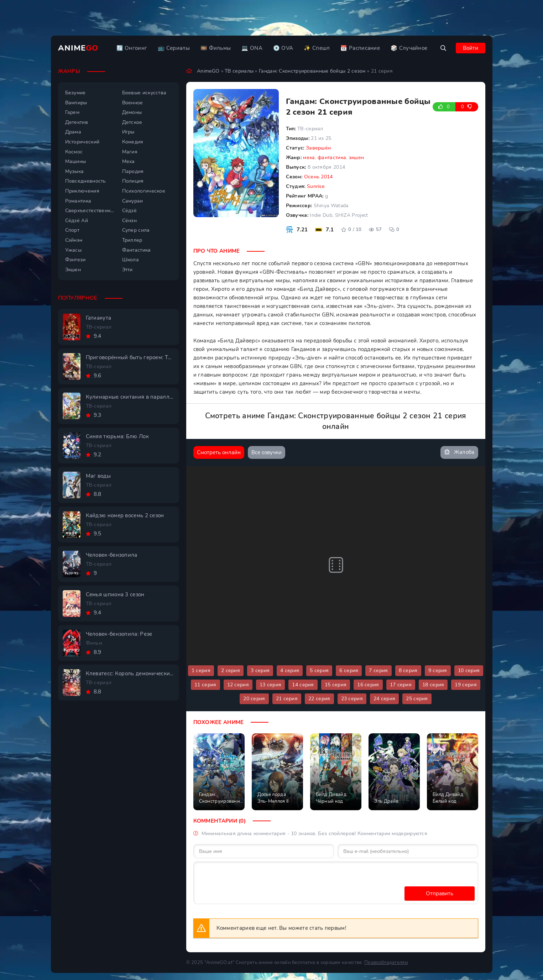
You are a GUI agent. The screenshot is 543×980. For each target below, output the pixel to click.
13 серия (270, 685)
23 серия (352, 699)
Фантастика (137, 250)
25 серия (417, 699)
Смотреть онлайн (219, 452)
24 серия (384, 699)
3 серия (260, 670)
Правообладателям (386, 963)
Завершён (318, 148)
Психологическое (144, 191)
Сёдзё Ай (77, 221)
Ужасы (74, 250)
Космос (74, 152)
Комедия (133, 142)
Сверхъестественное (90, 211)
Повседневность (86, 181)
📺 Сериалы (174, 48)
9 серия (438, 670)
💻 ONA (252, 48)
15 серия (336, 685)
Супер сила (136, 230)
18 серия (433, 685)
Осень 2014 (319, 177)
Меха (129, 161)
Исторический (82, 142)
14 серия (303, 685)
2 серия (231, 670)
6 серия (349, 670)
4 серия (290, 670)
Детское (132, 122)
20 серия (254, 699)
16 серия (368, 685)
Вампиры (76, 103)
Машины (76, 161)
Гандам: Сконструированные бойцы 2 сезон (312, 71)
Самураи (133, 201)
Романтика (78, 201)
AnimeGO (208, 71)
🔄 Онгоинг (132, 48)
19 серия (466, 685)
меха (309, 158)
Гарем (72, 112)
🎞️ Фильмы (216, 48)
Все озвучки (267, 452)
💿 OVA (283, 48)
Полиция (133, 181)
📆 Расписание (360, 48)
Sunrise (316, 186)
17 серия (401, 685)
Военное (133, 103)
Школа (131, 260)
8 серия (408, 670)
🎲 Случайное (409, 48)
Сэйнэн (74, 240)
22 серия (319, 699)
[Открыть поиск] (443, 48)
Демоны (132, 112)
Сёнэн (130, 221)
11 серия (205, 685)
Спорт (72, 230)
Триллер (132, 240)
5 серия (319, 670)
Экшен (73, 270)
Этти (127, 270)
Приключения (82, 191)
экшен (357, 158)
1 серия (201, 670)
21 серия (287, 699)
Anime (78, 48)
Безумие (75, 93)
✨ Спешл (317, 48)
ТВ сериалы (239, 71)
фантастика (332, 158)
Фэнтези (75, 260)
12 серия (238, 685)
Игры (128, 132)
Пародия (133, 171)
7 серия (378, 670)
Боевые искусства (144, 93)
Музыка (75, 171)
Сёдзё (130, 211)
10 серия (469, 670)
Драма (73, 132)
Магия (130, 152)
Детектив (77, 122)
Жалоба (459, 452)
